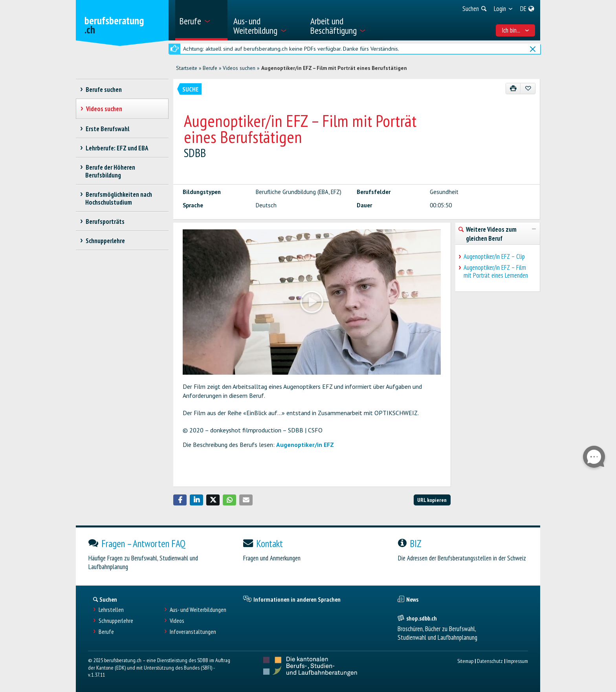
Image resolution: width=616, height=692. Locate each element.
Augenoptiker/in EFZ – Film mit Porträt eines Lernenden (496, 271)
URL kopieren (432, 500)
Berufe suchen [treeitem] (104, 90)
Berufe (210, 68)
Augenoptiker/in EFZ (305, 445)
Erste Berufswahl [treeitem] (107, 129)
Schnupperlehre (116, 621)
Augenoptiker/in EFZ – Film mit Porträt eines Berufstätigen (334, 68)
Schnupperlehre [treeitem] (105, 241)
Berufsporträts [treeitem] (105, 222)
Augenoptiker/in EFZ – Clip (494, 256)
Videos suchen (239, 68)
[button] (180, 500)
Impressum (517, 661)
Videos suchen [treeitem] (104, 109)
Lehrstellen (111, 610)
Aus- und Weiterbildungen (198, 610)
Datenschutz (490, 661)
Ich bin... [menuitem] (516, 30)
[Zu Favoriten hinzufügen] (528, 89)
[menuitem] (201, 20)
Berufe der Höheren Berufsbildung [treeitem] (110, 171)
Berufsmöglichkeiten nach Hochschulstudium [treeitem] (119, 198)
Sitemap (465, 661)
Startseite (187, 68)
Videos (177, 621)
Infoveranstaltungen (193, 632)
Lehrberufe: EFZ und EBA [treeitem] (117, 148)
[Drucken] (513, 89)
